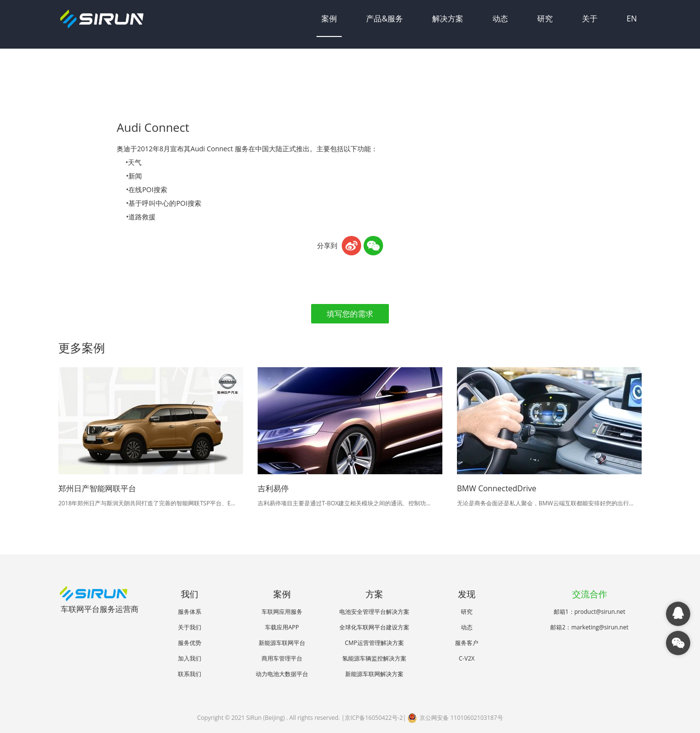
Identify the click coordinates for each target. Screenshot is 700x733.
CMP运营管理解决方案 (374, 643)
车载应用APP (282, 627)
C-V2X (467, 658)
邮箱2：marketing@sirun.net (589, 627)
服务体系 (190, 612)
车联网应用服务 (282, 612)
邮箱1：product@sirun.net (590, 612)
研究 (545, 18)
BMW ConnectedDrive (497, 488)
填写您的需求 (350, 314)
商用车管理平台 (282, 658)
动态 (500, 18)
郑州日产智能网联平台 (97, 488)
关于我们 (190, 627)
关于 (590, 18)
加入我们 (190, 658)
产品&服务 (385, 18)
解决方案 (448, 18)
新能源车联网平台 (282, 643)
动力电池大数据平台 (282, 674)
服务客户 (467, 643)
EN (632, 18)
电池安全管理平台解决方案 (374, 612)
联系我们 (190, 674)
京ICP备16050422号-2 (374, 718)
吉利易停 (273, 488)
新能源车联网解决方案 (374, 674)
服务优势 (190, 643)
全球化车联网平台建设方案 (374, 627)
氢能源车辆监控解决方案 (374, 658)
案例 (329, 18)
